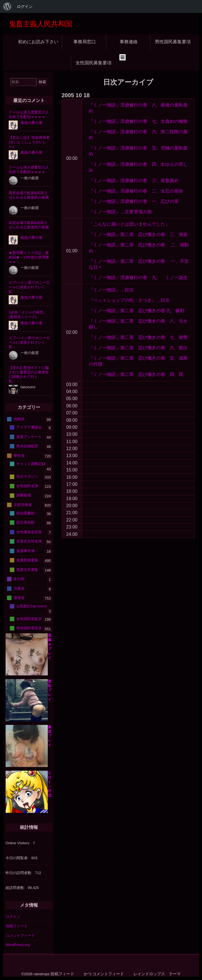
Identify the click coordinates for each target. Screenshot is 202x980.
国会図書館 (25, 513)
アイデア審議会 (29, 427)
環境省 (19, 598)
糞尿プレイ (50, 736)
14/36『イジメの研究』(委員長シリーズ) (28, 315)
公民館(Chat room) (31, 606)
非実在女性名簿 (29, 541)
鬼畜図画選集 (27, 560)
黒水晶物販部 (27, 446)
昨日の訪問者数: (19, 873)
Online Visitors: (18, 843)
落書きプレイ (50, 647)
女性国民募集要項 (94, 63)
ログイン (13, 917)
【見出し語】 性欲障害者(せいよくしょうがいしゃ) (29, 142)
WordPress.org (18, 945)
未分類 (19, 579)
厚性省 (19, 455)
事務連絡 (129, 42)
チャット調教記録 (31, 464)
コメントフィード (20, 935)
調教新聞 (24, 495)
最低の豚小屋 (31, 123)
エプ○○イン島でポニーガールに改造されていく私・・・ (29, 287)
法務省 (19, 588)
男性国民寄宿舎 (29, 628)
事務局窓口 (85, 42)
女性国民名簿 (27, 486)
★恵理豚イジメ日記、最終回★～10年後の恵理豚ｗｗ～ (29, 257)
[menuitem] (7, 6)
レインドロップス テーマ (157, 974)
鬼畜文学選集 (27, 569)
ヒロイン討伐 (50, 784)
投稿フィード (17, 926)
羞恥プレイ (50, 690)
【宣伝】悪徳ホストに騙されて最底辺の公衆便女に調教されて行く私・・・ (29, 374)
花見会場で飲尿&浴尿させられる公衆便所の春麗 (29, 195)
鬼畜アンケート (29, 436)
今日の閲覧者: (18, 858)
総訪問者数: (16, 888)
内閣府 (19, 419)
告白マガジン (27, 476)
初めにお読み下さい (38, 42)
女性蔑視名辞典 (29, 532)
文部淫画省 (23, 505)
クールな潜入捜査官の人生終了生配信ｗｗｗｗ (29, 114)
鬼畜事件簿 (25, 551)
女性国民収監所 (29, 619)
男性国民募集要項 (173, 42)
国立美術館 (25, 522)
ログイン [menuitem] (25, 6)
